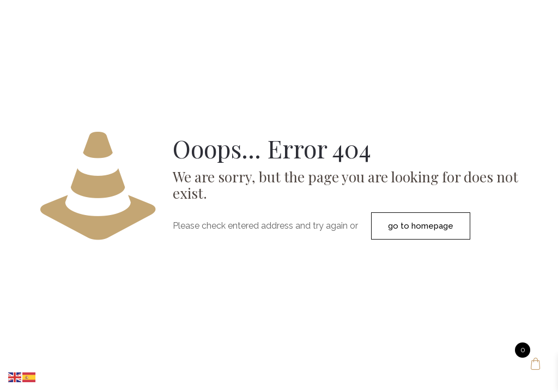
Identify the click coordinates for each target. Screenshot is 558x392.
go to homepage (421, 226)
